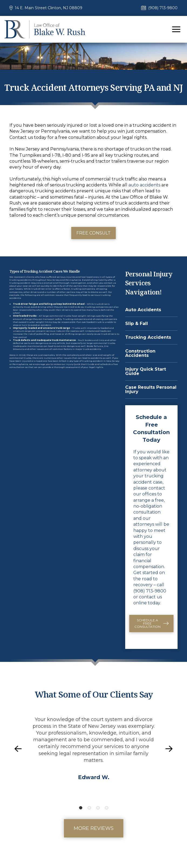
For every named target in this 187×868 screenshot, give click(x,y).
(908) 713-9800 (163, 8)
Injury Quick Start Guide (80, 364)
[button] (176, 29)
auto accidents (144, 185)
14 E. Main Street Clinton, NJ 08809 (49, 8)
